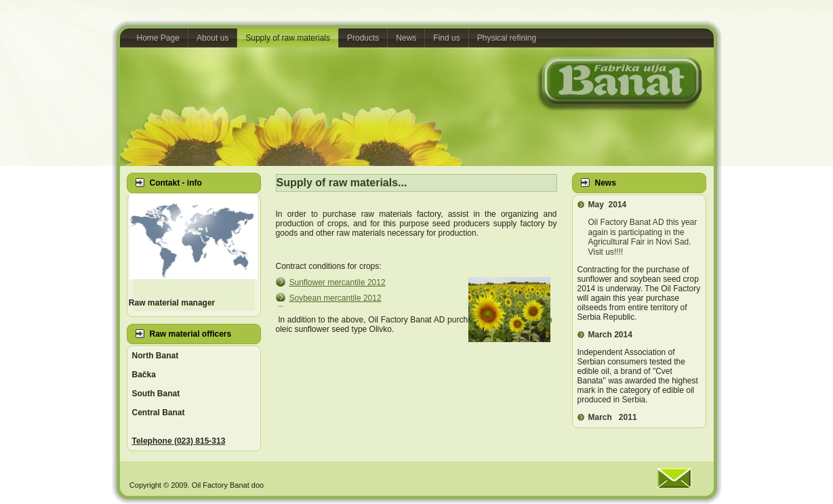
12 (338, 282)
